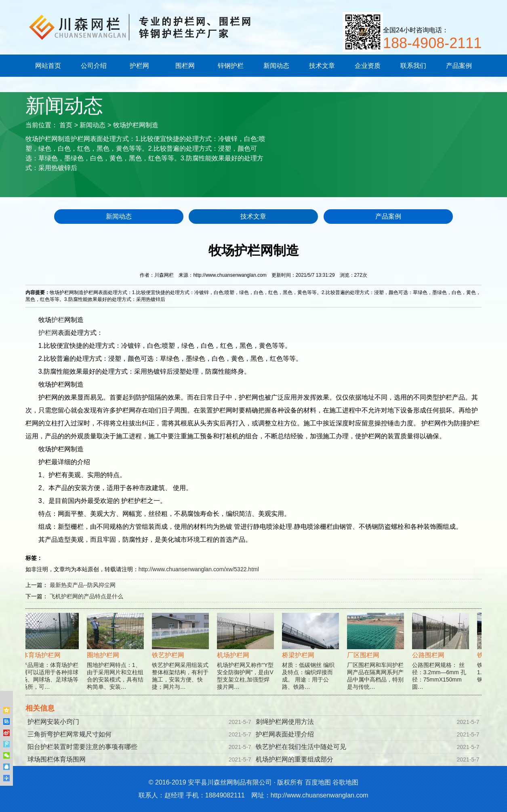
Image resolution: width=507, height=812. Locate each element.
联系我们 (413, 66)
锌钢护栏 (231, 66)
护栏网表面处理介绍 (285, 734)
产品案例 (459, 66)
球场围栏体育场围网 (57, 759)
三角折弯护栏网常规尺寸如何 (69, 734)
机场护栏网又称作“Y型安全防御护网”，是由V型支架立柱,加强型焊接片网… (247, 659)
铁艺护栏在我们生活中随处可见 (301, 747)
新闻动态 (276, 66)
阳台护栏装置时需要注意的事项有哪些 (82, 747)
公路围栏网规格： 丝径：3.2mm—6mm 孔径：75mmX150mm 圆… (442, 659)
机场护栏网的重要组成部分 (295, 759)
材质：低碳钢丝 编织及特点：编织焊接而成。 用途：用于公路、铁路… (312, 659)
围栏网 (185, 66)
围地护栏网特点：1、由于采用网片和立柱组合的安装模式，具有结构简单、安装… (117, 659)
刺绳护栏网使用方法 (285, 722)
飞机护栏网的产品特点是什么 (86, 596)
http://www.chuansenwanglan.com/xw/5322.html (199, 569)
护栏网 (139, 66)
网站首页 (48, 66)
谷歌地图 (345, 782)
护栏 (58, 320)
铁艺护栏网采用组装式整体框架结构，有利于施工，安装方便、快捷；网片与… (182, 659)
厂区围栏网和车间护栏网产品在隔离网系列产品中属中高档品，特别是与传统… (377, 659)
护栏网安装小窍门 (53, 722)
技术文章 (322, 66)
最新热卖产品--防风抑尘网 (83, 585)
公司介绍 (94, 66)
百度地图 (318, 782)
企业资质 (368, 66)
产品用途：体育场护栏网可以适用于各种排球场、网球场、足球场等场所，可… (52, 659)
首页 (66, 125)
